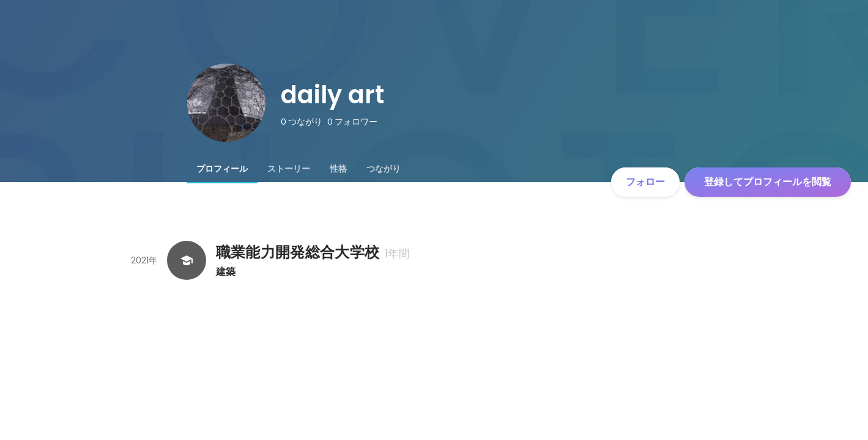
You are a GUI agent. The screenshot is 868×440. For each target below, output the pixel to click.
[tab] (222, 169)
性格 (338, 169)
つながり (384, 169)
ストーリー (289, 169)
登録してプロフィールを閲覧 (768, 182)
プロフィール (222, 169)
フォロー (645, 182)
